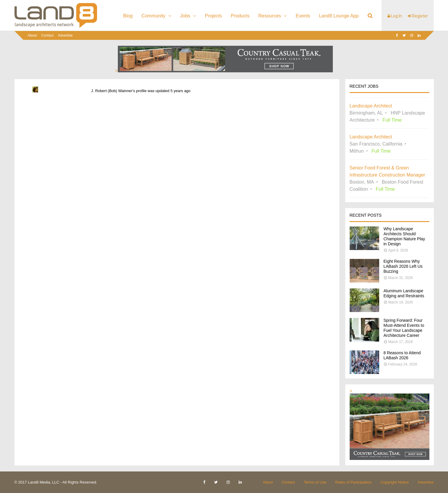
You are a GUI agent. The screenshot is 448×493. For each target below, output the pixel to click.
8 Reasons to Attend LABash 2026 (402, 355)
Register (418, 16)
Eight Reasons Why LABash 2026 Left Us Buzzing (403, 266)
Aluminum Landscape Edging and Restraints (404, 293)
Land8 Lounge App (339, 16)
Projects (214, 16)
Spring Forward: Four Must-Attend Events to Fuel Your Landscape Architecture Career (404, 328)
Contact (47, 35)
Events (303, 16)
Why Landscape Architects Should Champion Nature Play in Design (404, 236)
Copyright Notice (395, 482)
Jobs (185, 16)
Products (240, 16)
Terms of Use (315, 482)
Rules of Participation (353, 482)
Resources (270, 16)
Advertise (65, 35)
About (32, 35)
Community (153, 16)
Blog (128, 16)
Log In (395, 16)
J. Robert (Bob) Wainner (112, 91)
